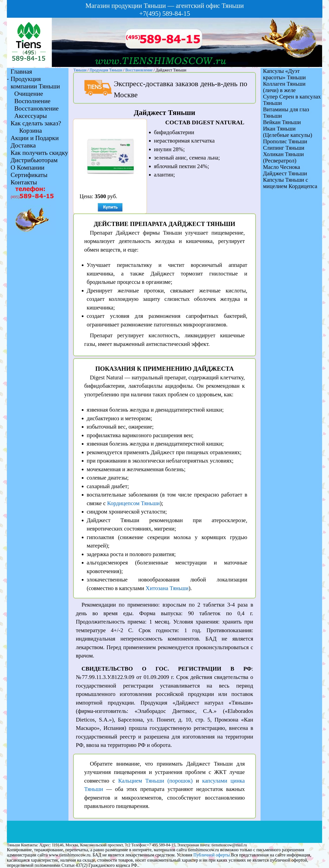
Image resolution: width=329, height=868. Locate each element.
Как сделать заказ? (36, 123)
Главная (21, 72)
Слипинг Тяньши (284, 148)
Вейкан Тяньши (282, 122)
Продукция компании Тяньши (35, 83)
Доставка (23, 145)
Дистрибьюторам (34, 160)
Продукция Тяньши (106, 70)
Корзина (31, 131)
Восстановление (140, 70)
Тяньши (80, 70)
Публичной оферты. (212, 855)
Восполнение (32, 101)
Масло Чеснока (281, 167)
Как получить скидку (39, 153)
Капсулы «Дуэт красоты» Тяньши (284, 74)
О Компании (27, 168)
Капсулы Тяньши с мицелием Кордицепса (290, 183)
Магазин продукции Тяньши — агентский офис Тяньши (165, 6)
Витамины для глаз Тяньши (286, 113)
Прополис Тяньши (285, 141)
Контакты (24, 182)
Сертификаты (29, 175)
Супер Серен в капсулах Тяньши (292, 100)
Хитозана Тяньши (167, 588)
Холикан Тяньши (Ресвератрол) (283, 157)
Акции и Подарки (35, 138)
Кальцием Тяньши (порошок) (155, 781)
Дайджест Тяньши (285, 173)
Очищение (29, 94)
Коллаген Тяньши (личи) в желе (284, 87)
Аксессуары (31, 116)
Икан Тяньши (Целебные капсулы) (288, 132)
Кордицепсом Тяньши (133, 503)
